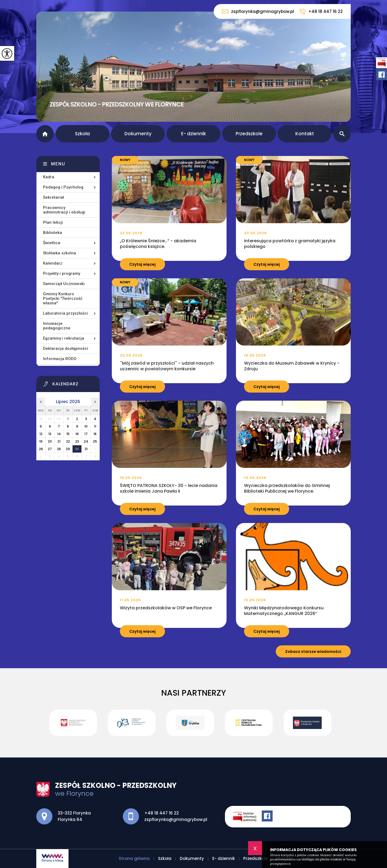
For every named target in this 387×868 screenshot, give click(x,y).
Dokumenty (138, 134)
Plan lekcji (53, 222)
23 (77, 441)
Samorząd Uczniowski (64, 284)
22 (68, 441)
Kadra (49, 177)
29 (68, 449)
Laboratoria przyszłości (65, 313)
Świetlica (52, 243)
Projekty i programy (62, 273)
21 (59, 441)
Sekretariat (54, 197)
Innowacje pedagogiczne (57, 326)
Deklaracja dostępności (66, 348)
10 (86, 426)
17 (86, 434)
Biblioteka (53, 233)
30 (77, 449)
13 (50, 434)
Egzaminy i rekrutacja (64, 338)
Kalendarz (53, 263)
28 (59, 449)
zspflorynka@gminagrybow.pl (258, 11)
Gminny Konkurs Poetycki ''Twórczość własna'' (63, 298)
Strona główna (45, 134)
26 (41, 449)
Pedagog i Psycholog (63, 187)
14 (59, 434)
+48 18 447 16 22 (321, 12)
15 (68, 434)
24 (86, 441)
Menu (58, 164)
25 (95, 441)
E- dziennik (193, 134)
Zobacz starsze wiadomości (313, 652)
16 (77, 434)
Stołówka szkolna (60, 253)
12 (41, 434)
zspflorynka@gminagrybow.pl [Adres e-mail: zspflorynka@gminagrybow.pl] (176, 819)
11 (95, 426)
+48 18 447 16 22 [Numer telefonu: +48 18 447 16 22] (162, 813)
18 (95, 434)
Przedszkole (249, 134)
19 (41, 441)
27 (50, 449)
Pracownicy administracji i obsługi (64, 210)
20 (50, 441)
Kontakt (305, 134)
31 (86, 449)
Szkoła (82, 134)
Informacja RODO (60, 359)
